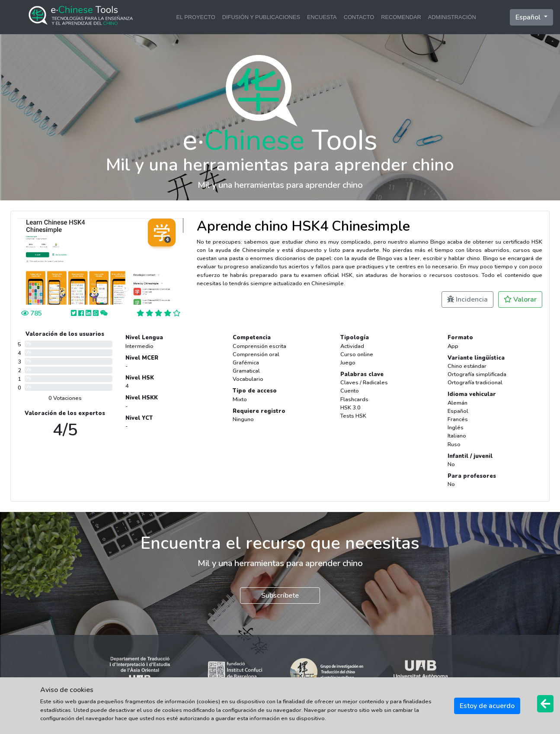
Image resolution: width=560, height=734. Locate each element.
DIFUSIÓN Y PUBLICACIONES (261, 17)
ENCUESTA (322, 17)
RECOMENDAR (401, 17)
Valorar (520, 299)
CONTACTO (359, 17)
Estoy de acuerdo (487, 706)
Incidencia (467, 299)
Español (529, 17)
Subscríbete (280, 596)
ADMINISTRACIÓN (452, 17)
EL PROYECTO (195, 17)
